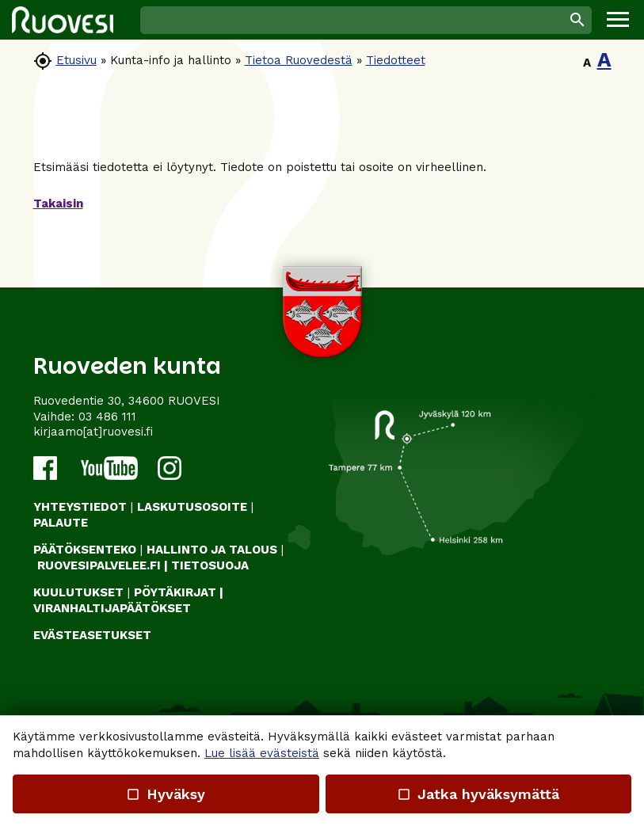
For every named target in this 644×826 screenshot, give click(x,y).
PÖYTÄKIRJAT (175, 592)
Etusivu (76, 60)
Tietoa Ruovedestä (299, 60)
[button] (618, 20)
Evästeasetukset (92, 635)
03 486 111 (107, 417)
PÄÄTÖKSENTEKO (85, 550)
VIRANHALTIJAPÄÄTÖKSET (112, 608)
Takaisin (58, 204)
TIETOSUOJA (210, 565)
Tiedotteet (396, 60)
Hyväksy (166, 794)
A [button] (587, 63)
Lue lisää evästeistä (262, 753)
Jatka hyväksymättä (478, 794)
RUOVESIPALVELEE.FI (99, 565)
